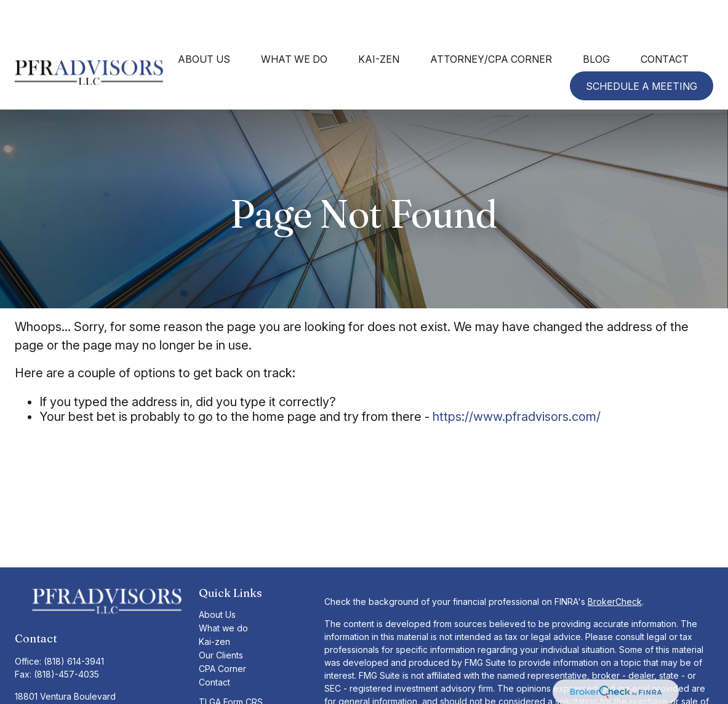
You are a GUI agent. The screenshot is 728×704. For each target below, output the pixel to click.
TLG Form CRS (228, 679)
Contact (214, 646)
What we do (223, 592)
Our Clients (221, 619)
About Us (217, 578)
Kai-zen (214, 605)
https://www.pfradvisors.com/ (517, 380)
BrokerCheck (615, 565)
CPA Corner (222, 632)
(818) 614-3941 (74, 620)
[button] (204, 22)
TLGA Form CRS (231, 666)
